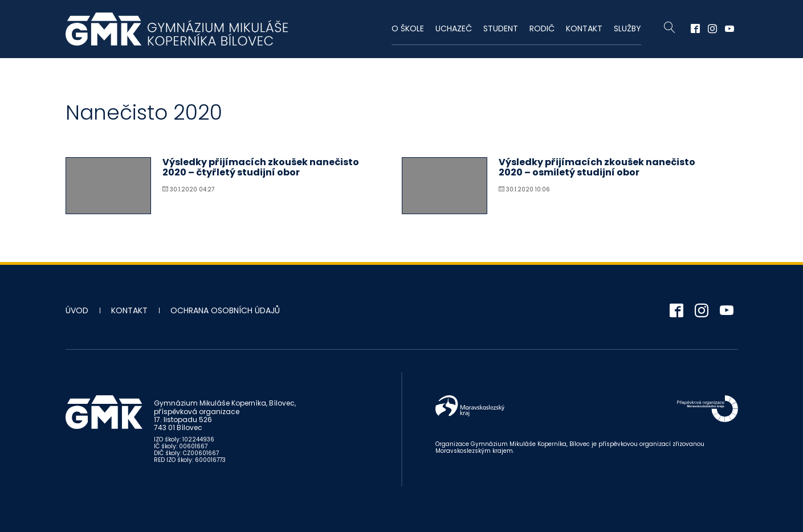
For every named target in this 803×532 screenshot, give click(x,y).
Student (501, 28)
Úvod (77, 310)
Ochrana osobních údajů (225, 310)
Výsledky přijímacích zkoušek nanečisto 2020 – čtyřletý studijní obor (261, 167)
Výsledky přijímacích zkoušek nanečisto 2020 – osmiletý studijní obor (597, 167)
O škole (408, 28)
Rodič (542, 28)
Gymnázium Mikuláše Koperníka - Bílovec (177, 29)
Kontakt (584, 28)
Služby (627, 28)
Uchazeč (454, 28)
